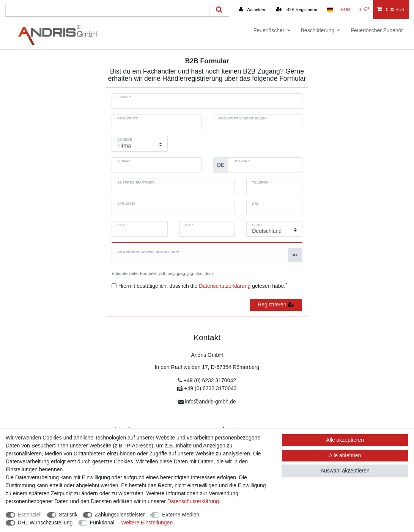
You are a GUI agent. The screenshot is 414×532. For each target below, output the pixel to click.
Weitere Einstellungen (147, 523)
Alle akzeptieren (345, 440)
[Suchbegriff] (108, 10)
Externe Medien (181, 515)
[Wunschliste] (364, 9)
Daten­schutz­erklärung (193, 501)
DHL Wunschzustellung (45, 523)
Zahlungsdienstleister (120, 515)
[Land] (330, 9)
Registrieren (276, 304)
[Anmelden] (252, 9)
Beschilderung (318, 30)
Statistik (68, 515)
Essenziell (30, 515)
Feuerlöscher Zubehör (377, 30)
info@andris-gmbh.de (210, 402)
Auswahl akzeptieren (345, 471)
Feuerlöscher (269, 30)
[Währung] (346, 9)
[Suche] (219, 10)
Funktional (102, 523)
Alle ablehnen (345, 455)
